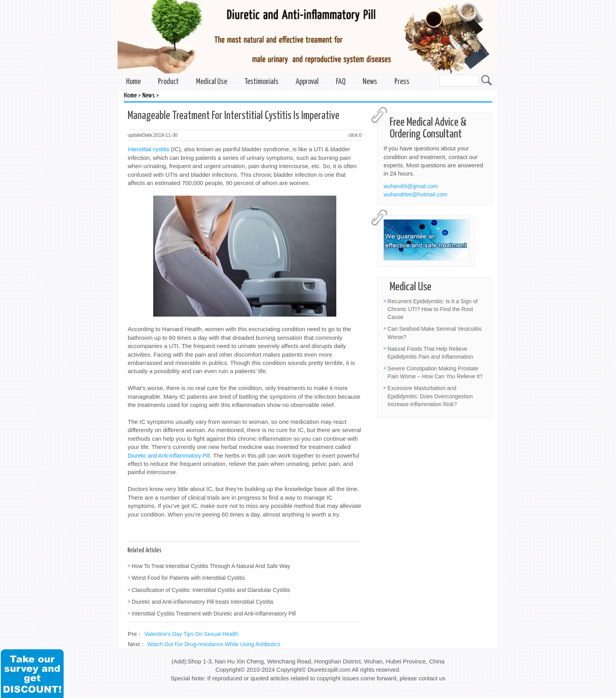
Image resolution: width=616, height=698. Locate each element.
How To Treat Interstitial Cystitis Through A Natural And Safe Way (211, 566)
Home (133, 82)
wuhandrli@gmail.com (411, 186)
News (370, 82)
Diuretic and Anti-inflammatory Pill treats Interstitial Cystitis (203, 602)
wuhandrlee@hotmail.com (415, 194)
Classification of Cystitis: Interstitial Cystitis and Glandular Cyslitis (211, 590)
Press (402, 82)
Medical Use (212, 82)
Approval (307, 82)
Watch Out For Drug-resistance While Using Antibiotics (214, 644)
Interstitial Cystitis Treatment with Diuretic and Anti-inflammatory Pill (214, 614)
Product (168, 82)
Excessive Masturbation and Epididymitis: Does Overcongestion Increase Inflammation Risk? (430, 396)
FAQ (341, 82)
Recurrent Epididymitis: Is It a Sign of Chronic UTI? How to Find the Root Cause (433, 309)
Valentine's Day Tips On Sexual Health (192, 634)
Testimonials (261, 82)
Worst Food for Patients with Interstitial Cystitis (188, 578)
